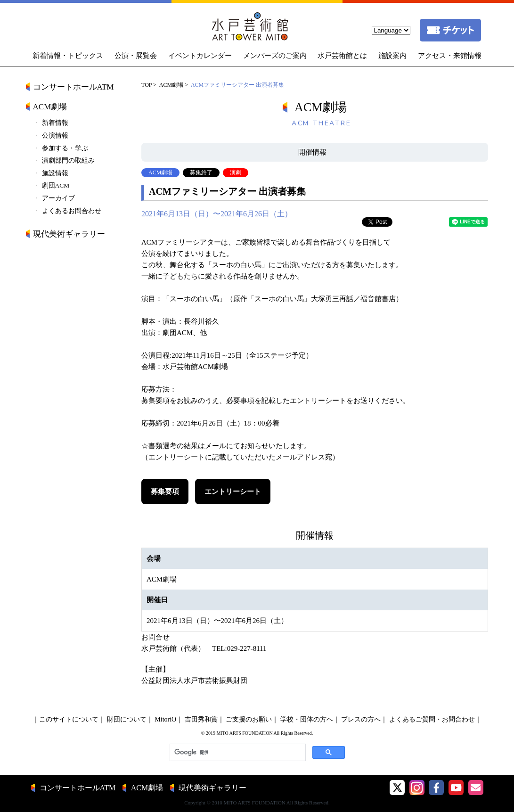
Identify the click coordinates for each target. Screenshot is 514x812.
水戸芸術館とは (342, 56)
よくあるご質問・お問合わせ (432, 719)
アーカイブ (58, 198)
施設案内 (392, 56)
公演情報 (55, 135)
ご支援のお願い (249, 719)
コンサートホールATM (73, 87)
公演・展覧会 (136, 56)
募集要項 (165, 492)
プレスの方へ (361, 719)
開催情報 (312, 152)
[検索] (237, 753)
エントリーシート (233, 492)
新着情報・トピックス (68, 56)
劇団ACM (56, 185)
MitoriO (165, 719)
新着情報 (55, 123)
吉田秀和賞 (201, 719)
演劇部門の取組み (68, 160)
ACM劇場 (171, 85)
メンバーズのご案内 (275, 56)
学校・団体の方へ (307, 719)
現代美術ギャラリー (69, 234)
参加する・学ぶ (65, 148)
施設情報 (55, 173)
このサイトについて (69, 719)
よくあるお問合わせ (72, 211)
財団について (127, 719)
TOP (147, 85)
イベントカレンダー (200, 56)
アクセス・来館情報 (450, 56)
